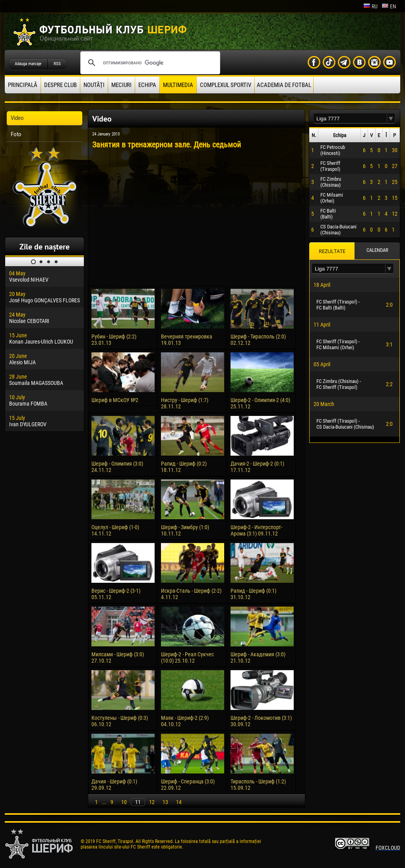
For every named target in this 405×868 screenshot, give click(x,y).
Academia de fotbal (284, 85)
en (389, 6)
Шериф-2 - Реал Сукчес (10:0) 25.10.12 (187, 657)
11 (138, 802)
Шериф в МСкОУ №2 (115, 400)
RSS (57, 64)
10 (124, 802)
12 (152, 802)
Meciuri (121, 85)
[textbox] (350, 119)
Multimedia (178, 85)
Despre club (60, 85)
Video (17, 118)
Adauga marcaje (28, 64)
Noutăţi (94, 85)
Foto (16, 134)
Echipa (147, 85)
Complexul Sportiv (226, 85)
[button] (391, 119)
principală (23, 85)
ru (370, 6)
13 (165, 802)
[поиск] (149, 63)
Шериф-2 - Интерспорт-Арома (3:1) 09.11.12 (256, 530)
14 (179, 802)
